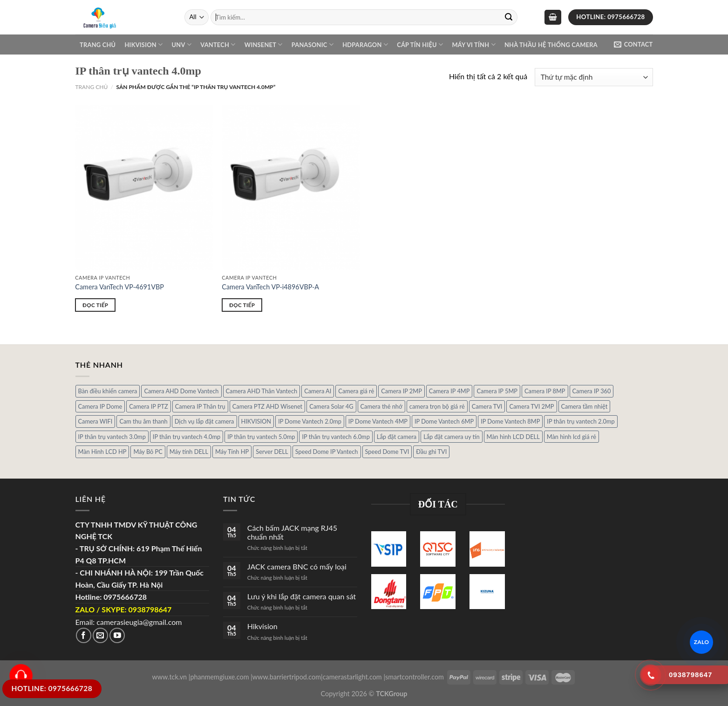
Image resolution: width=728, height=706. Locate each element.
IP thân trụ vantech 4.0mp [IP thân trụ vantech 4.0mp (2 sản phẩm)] (187, 437)
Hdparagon (365, 45)
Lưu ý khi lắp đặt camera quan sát (302, 596)
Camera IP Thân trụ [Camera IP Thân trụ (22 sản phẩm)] (200, 406)
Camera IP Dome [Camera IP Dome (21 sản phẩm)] (100, 406)
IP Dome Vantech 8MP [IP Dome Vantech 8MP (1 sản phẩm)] (510, 421)
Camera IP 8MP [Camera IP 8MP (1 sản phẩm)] (545, 391)
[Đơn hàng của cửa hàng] (594, 77)
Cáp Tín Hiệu (420, 45)
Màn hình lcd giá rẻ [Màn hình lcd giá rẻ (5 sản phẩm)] (572, 437)
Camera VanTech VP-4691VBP (119, 287)
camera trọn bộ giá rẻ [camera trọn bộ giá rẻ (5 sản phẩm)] (437, 406)
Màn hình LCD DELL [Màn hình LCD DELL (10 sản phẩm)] (513, 437)
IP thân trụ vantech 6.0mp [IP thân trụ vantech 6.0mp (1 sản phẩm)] (336, 437)
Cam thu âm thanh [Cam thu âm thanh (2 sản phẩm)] (143, 421)
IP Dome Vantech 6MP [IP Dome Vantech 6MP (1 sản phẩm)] (444, 421)
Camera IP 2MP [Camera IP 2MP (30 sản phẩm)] (401, 391)
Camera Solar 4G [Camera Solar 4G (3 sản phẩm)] (331, 406)
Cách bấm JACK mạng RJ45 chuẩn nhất (292, 532)
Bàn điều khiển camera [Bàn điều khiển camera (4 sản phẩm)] (108, 391)
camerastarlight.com (352, 677)
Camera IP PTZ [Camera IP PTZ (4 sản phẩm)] (149, 406)
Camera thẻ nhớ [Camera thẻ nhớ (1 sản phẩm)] (381, 406)
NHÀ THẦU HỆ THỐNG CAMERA (551, 45)
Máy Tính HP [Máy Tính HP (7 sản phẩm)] (232, 452)
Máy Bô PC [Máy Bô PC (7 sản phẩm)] (148, 452)
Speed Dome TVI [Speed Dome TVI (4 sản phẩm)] (387, 452)
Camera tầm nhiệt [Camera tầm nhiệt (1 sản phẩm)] (585, 406)
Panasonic (313, 45)
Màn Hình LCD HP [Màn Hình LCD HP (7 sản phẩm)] (102, 452)
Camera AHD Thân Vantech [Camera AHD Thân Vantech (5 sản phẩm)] (262, 391)
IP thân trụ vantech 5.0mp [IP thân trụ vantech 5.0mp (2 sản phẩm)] (261, 437)
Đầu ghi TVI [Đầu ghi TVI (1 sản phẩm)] (431, 452)
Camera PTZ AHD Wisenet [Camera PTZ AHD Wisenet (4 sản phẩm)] (267, 406)
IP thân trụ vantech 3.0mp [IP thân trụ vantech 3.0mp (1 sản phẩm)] (112, 437)
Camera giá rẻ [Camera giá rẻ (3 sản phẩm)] (356, 391)
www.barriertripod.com (287, 677)
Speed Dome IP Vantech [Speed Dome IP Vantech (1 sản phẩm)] (327, 452)
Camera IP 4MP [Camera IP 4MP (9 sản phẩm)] (449, 391)
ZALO (701, 642)
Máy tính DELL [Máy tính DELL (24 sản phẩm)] (189, 452)
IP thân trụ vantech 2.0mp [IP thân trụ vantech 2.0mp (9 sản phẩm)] (581, 421)
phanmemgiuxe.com (219, 677)
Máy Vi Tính (473, 45)
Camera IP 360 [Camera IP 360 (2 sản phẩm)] (592, 391)
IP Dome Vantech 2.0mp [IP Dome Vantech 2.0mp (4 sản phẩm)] (310, 421)
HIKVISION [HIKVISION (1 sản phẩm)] (256, 421)
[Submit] (509, 17)
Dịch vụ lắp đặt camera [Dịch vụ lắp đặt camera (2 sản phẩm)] (204, 421)
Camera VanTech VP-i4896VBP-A (270, 287)
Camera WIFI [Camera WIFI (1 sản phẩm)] (95, 421)
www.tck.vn (169, 677)
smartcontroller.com (415, 677)
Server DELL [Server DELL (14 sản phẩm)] (272, 452)
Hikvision (143, 45)
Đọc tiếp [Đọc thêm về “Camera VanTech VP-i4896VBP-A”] (242, 305)
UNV (182, 45)
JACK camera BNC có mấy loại (297, 566)
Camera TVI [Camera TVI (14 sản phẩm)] (487, 406)
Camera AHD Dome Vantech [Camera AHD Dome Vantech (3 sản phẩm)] (181, 391)
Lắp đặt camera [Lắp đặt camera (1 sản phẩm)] (397, 437)
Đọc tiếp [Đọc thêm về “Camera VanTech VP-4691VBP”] (95, 305)
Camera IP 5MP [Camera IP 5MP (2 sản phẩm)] (497, 391)
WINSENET (264, 45)
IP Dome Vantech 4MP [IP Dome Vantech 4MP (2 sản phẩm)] (378, 421)
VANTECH (218, 45)
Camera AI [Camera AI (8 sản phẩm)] (318, 391)
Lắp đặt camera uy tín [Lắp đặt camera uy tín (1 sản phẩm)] (451, 437)
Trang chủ (98, 45)
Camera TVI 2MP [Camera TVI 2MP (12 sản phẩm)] (531, 406)
